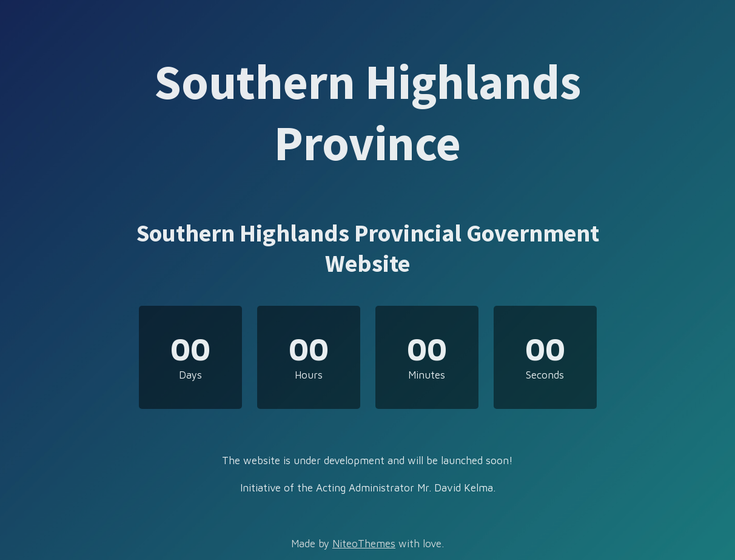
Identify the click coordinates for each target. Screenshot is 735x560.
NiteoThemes (364, 544)
